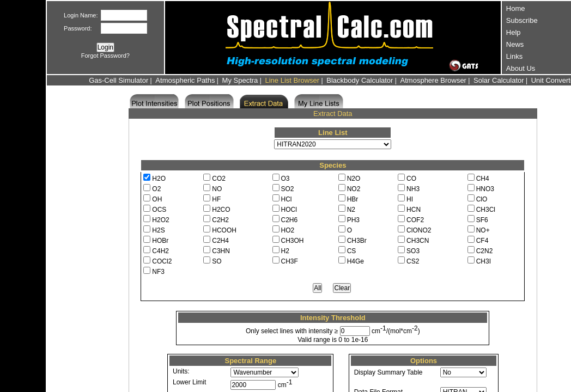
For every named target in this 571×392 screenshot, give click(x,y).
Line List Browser (292, 80)
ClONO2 (419, 230)
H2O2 (160, 220)
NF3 (158, 272)
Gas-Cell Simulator (119, 80)
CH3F (290, 261)
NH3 (413, 189)
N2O (354, 179)
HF (216, 199)
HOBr (160, 241)
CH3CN (418, 241)
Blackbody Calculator (360, 80)
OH (157, 199)
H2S (158, 230)
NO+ (483, 230)
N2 (351, 210)
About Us (521, 68)
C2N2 (485, 251)
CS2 (413, 261)
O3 (285, 179)
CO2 (219, 179)
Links (514, 56)
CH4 (483, 179)
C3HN (221, 251)
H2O (159, 179)
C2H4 (220, 241)
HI (410, 199)
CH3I (484, 261)
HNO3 (485, 189)
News (515, 44)
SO (217, 261)
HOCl (289, 210)
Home (516, 8)
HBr (353, 199)
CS (352, 251)
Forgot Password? (105, 56)
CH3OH (293, 241)
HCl (287, 199)
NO (217, 189)
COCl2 (162, 261)
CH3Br (357, 241)
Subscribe (522, 20)
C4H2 (160, 251)
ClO (482, 199)
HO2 (288, 230)
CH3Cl (486, 210)
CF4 (482, 241)
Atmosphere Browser (433, 80)
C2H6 (290, 220)
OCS (159, 210)
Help (514, 32)
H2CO (221, 210)
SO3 (413, 251)
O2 (156, 189)
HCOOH (224, 230)
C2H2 (220, 220)
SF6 (482, 220)
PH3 (353, 220)
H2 (285, 251)
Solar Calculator (499, 80)
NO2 (354, 189)
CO (411, 179)
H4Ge (356, 261)
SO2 (288, 189)
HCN (414, 210)
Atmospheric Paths (185, 80)
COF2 (415, 220)
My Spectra (240, 80)
